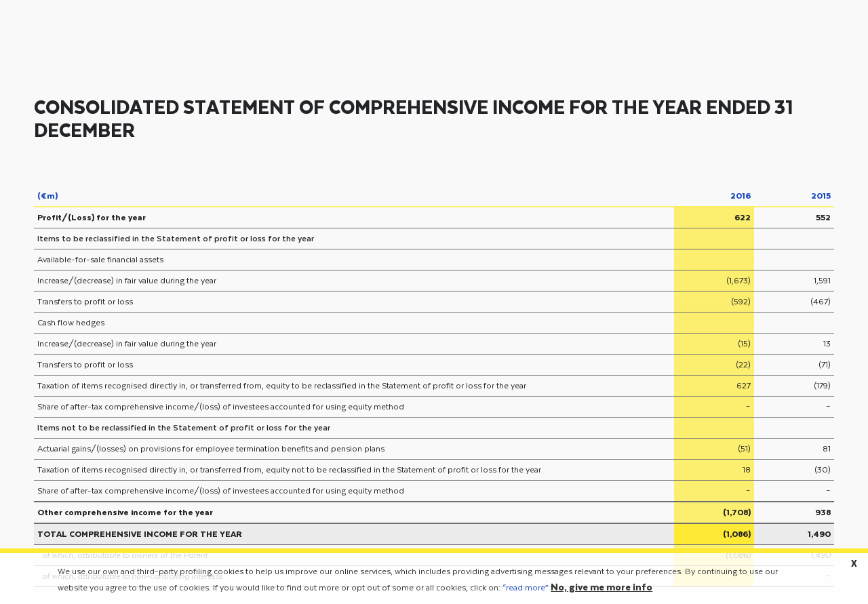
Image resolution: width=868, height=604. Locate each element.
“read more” (526, 591)
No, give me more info (601, 591)
